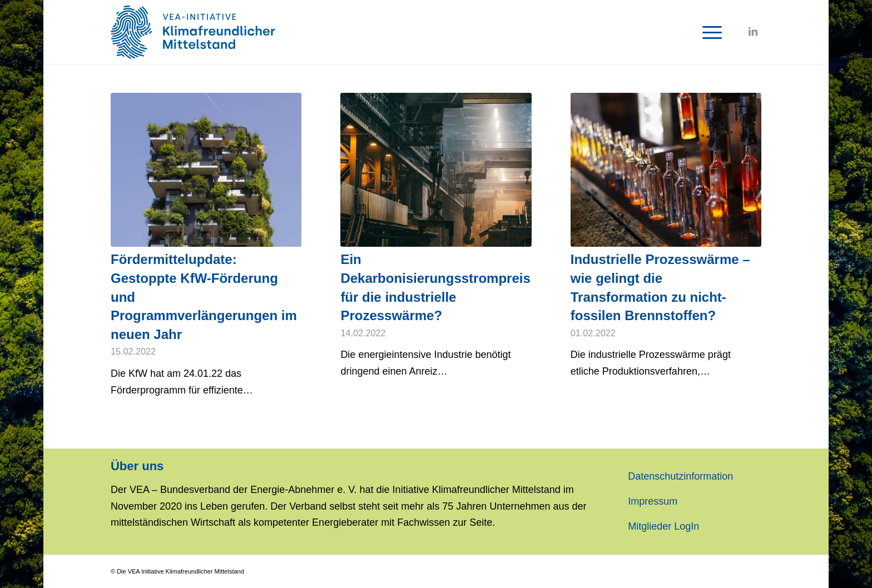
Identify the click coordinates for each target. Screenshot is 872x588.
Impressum (653, 501)
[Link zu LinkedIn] (753, 32)
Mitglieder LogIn (663, 526)
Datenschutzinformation (680, 476)
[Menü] (708, 32)
